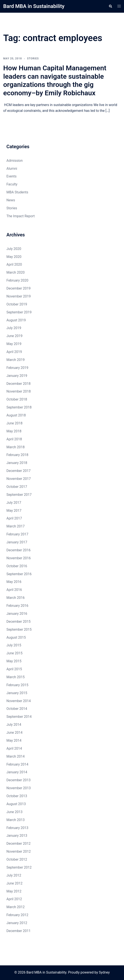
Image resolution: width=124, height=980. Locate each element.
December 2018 (19, 384)
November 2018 (19, 391)
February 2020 (17, 280)
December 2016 (19, 550)
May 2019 (14, 344)
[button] (110, 6)
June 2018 (14, 423)
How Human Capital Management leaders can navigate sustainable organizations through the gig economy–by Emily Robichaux (55, 80)
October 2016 (17, 566)
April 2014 (14, 748)
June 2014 (14, 733)
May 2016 (14, 582)
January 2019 (17, 376)
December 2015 (19, 622)
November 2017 (19, 479)
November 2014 (19, 701)
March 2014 (16, 756)
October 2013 (17, 796)
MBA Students (17, 192)
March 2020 (16, 272)
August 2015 (16, 637)
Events (11, 176)
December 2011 (19, 931)
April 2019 (14, 352)
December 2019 (19, 288)
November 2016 (19, 558)
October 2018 (17, 399)
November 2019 (19, 296)
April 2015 (14, 669)
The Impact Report (21, 216)
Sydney (104, 972)
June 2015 (14, 653)
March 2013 (16, 820)
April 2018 (14, 439)
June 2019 (14, 336)
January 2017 (17, 542)
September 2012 (19, 867)
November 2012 (19, 851)
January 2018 (17, 463)
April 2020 (14, 264)
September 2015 (19, 629)
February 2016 (17, 606)
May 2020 (14, 257)
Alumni (12, 169)
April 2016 (14, 590)
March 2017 (16, 526)
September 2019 (19, 312)
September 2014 (19, 717)
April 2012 (14, 899)
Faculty (12, 184)
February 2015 (17, 685)
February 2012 (17, 915)
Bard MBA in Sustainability (34, 6)
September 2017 (19, 495)
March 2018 (16, 447)
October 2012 (17, 859)
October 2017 (17, 487)
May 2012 (14, 891)
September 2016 (19, 574)
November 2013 (19, 788)
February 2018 (17, 455)
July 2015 (14, 645)
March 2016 (16, 598)
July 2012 (14, 875)
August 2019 (16, 320)
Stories (33, 59)
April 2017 (14, 518)
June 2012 (14, 883)
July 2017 (14, 503)
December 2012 (19, 844)
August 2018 (16, 415)
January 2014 (17, 772)
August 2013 (16, 804)
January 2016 (17, 614)
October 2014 (17, 709)
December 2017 (19, 471)
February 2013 (17, 828)
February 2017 (17, 534)
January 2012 (17, 923)
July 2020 (14, 249)
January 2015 (17, 693)
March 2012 (16, 907)
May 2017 (14, 511)
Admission (15, 161)
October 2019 (17, 304)
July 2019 (14, 328)
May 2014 (14, 740)
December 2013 (19, 780)
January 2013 (17, 836)
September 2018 (19, 407)
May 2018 (14, 431)
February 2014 (17, 764)
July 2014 (14, 725)
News (11, 200)
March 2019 (16, 360)
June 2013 (14, 812)
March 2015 (16, 677)
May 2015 (14, 661)
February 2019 (17, 368)
